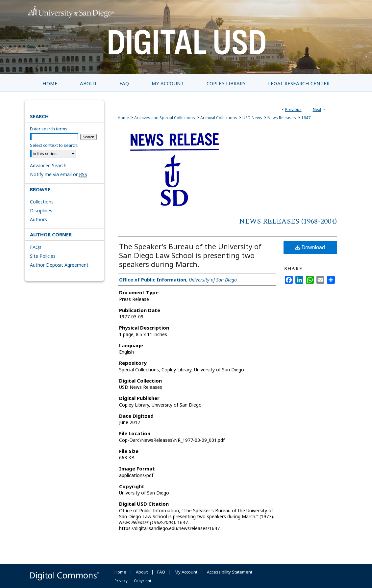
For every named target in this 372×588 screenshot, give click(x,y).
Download (310, 247)
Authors (38, 219)
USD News (252, 118)
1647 (306, 118)
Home (123, 118)
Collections (42, 202)
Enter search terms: (49, 129)
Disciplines (41, 211)
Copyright (143, 581)
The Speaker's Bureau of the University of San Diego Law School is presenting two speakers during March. (190, 255)
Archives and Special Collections (165, 118)
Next (317, 109)
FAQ (161, 572)
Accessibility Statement (230, 572)
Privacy (121, 581)
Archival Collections (219, 118)
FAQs (36, 247)
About (142, 572)
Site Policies (43, 256)
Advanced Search (48, 165)
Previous (293, 109)
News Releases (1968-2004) (288, 221)
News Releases (282, 118)
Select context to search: (54, 145)
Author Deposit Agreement (59, 265)
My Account (186, 572)
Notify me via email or (59, 174)
